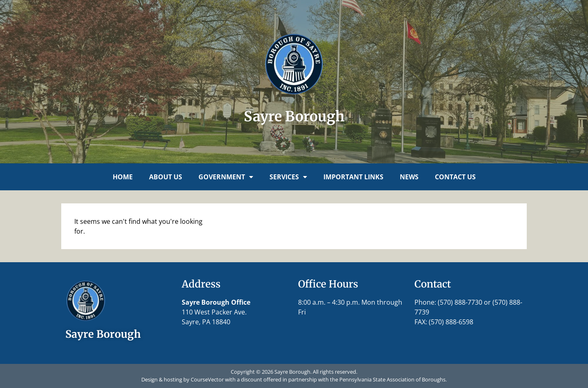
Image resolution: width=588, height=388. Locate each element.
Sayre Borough (294, 116)
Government (226, 177)
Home (123, 177)
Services (288, 177)
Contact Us (455, 177)
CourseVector (207, 379)
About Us (166, 177)
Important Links (353, 177)
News (409, 177)
